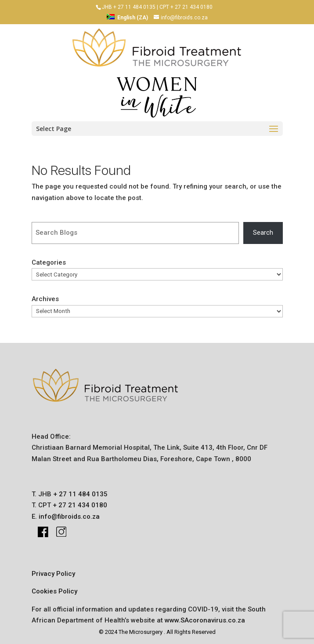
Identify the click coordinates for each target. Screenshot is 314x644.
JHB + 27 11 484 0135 (129, 7)
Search (263, 233)
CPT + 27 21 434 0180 (186, 7)
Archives (45, 299)
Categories (49, 262)
